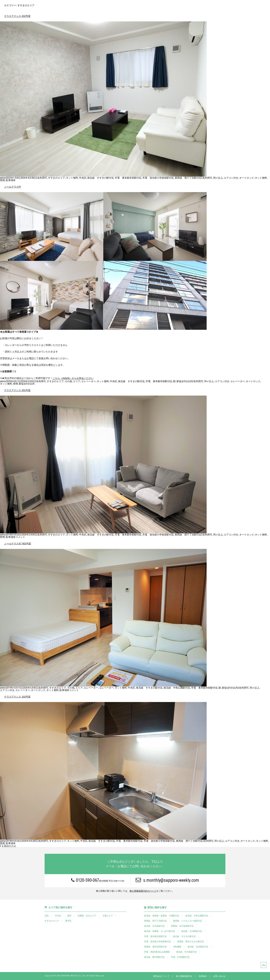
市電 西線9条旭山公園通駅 (157, 952)
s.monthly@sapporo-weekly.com (167, 880)
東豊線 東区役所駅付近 (155, 947)
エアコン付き (231, 178)
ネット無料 (72, 178)
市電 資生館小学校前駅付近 (158, 178)
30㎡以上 (218, 178)
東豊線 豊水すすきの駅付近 (191, 942)
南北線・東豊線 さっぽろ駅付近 (160, 931)
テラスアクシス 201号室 (17, 390)
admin (3, 178)
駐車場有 (11, 180)
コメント (20, 537)
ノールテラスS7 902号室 (18, 544)
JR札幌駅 (177, 947)
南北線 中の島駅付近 (186, 952)
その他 (68, 381)
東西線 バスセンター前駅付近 (188, 921)
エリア (77, 381)
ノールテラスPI (12, 187)
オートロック (247, 178)
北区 (47, 916)
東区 (69, 916)
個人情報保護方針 (184, 976)
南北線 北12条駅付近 (154, 926)
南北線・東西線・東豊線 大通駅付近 (162, 916)
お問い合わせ (219, 976)
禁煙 (2, 180)
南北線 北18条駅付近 (192, 931)
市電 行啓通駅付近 (180, 957)
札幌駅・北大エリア (87, 916)
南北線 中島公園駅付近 (177, 688)
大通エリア (108, 916)
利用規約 (203, 976)
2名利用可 (42, 178)
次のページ (10, 846)
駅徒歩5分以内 (185, 381)
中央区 (83, 178)
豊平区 (68, 921)
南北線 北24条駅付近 (198, 947)
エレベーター (89, 381)
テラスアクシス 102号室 (17, 697)
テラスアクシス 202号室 (17, 16)
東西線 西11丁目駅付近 (188, 178)
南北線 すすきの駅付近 (101, 178)
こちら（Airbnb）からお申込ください (73, 378)
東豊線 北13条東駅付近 (182, 926)
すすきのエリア (56, 178)
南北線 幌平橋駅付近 (154, 957)
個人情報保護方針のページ (143, 891)
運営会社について (161, 976)
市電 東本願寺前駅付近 (128, 178)
